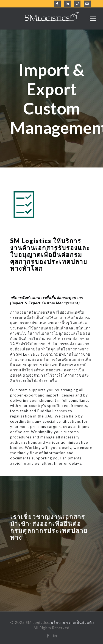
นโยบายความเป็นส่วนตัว (72, 622)
